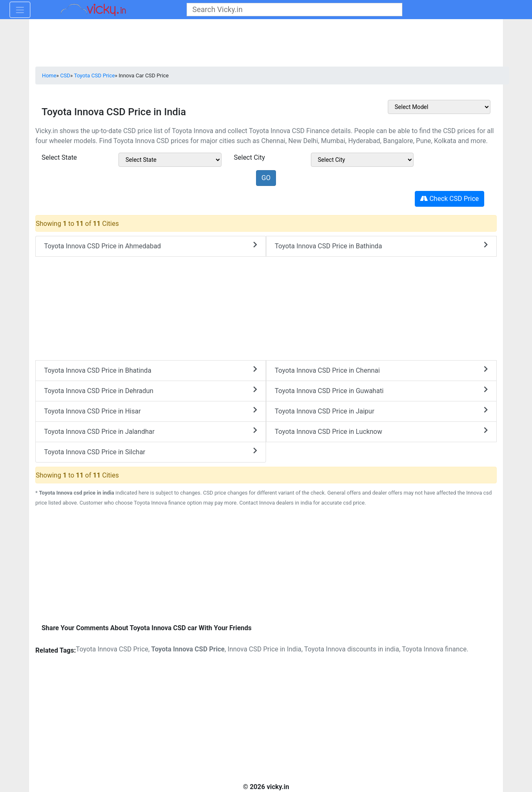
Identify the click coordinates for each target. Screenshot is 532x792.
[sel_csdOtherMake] (439, 107)
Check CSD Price (449, 199)
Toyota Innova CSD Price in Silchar (151, 452)
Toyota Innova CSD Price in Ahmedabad (151, 246)
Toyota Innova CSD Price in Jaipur (381, 411)
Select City (250, 157)
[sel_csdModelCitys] (362, 160)
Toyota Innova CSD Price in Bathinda (381, 246)
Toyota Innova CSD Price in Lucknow (381, 431)
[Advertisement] (266, 566)
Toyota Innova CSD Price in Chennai (381, 370)
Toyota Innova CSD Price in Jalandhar (151, 431)
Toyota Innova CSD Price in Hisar (151, 411)
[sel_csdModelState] (170, 160)
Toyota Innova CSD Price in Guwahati (381, 390)
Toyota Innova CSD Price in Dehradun (151, 390)
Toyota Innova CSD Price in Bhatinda (151, 370)
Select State (59, 157)
